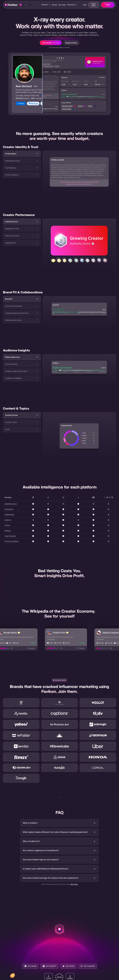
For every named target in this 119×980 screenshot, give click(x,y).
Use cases (62, 5)
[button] (25, 5)
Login (85, 5)
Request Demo (71, 43)
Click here (74, 893)
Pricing (54, 5)
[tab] (22, 159)
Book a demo (94, 5)
